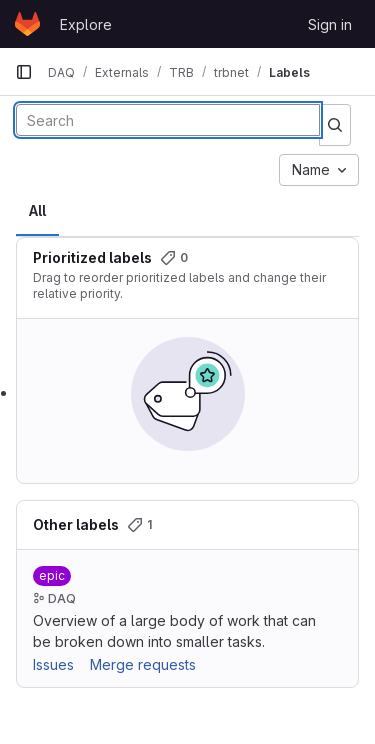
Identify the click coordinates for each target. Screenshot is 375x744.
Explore (86, 24)
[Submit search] (335, 125)
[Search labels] (168, 120)
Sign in (330, 24)
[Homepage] (27, 24)
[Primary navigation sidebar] (24, 72)
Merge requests (143, 664)
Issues (53, 664)
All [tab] (37, 210)
